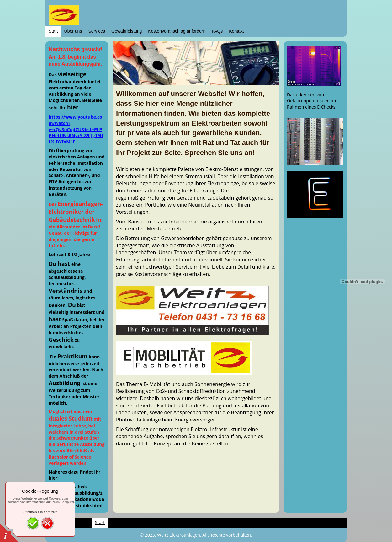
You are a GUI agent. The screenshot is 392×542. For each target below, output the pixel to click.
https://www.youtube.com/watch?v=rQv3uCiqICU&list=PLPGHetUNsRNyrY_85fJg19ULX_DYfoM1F (76, 129)
